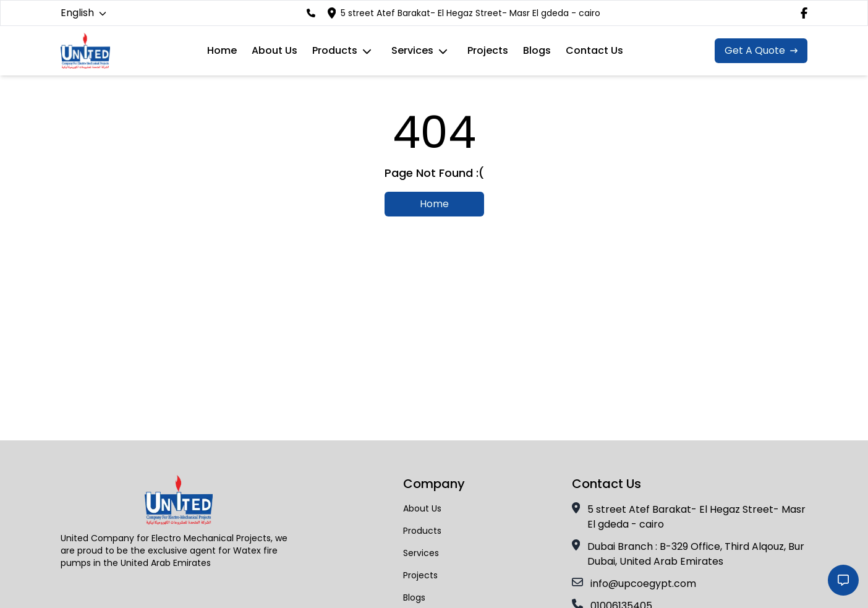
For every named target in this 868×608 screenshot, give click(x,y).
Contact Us (594, 50)
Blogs (537, 50)
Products (335, 50)
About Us (274, 50)
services (412, 50)
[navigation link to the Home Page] (85, 51)
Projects (488, 50)
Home (222, 50)
